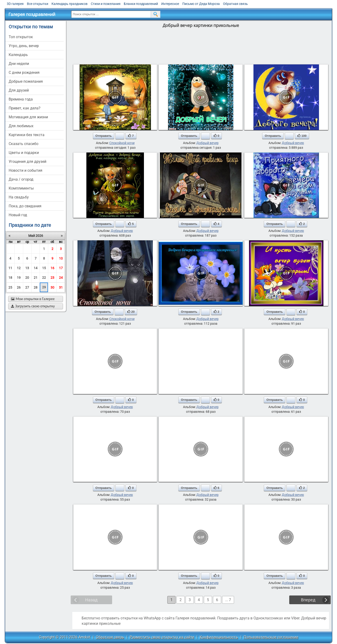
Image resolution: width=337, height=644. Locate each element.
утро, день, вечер (24, 46)
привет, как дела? (25, 108)
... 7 (228, 600)
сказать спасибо (24, 144)
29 (44, 287)
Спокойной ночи (122, 143)
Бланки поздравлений (141, 4)
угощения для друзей (27, 162)
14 (36, 268)
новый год (18, 215)
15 (44, 268)
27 (27, 287)
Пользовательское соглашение (271, 637)
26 (19, 287)
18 (10, 278)
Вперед (308, 600)
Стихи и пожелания (106, 4)
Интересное (170, 4)
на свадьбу (19, 197)
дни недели (19, 64)
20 (27, 278)
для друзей (19, 90)
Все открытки (38, 4)
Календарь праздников (70, 4)
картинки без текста (27, 135)
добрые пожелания (26, 81)
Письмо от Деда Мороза (201, 4)
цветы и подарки (24, 153)
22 (44, 278)
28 (36, 287)
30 (52, 287)
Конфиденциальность (219, 637)
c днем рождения (24, 73)
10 (61, 258)
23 (52, 278)
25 (10, 287)
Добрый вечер (207, 143)
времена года (21, 99)
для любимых (21, 126)
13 (27, 268)
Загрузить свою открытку (33, 306)
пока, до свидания (25, 206)
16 (52, 268)
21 (36, 278)
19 (19, 278)
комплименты (21, 188)
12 (19, 268)
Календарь (18, 55)
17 (61, 268)
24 (61, 278)
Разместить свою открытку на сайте (162, 637)
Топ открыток (21, 37)
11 (10, 268)
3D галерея (15, 4)
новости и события (26, 170)
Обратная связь (235, 4)
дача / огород (21, 179)
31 (61, 287)
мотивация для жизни (28, 117)
